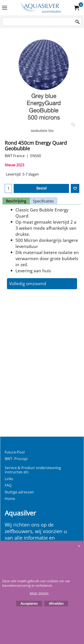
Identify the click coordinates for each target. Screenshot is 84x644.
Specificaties (43, 201)
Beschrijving (16, 201)
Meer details (39, 593)
